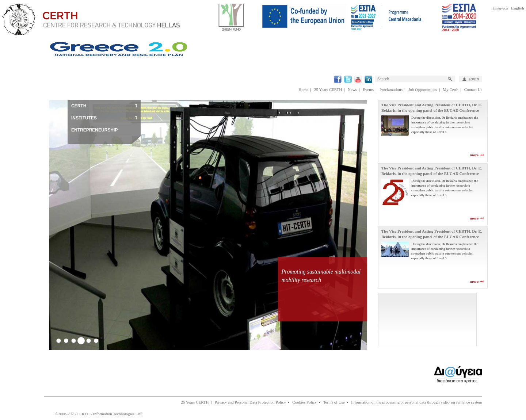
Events (368, 89)
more (477, 155)
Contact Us (473, 89)
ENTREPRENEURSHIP (94, 130)
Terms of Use (334, 402)
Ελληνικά (500, 8)
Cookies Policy (304, 402)
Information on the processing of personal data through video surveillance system (417, 402)
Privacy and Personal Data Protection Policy (250, 402)
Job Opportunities (423, 89)
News (352, 89)
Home (303, 89)
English (517, 8)
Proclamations (391, 89)
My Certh (450, 89)
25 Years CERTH (328, 89)
